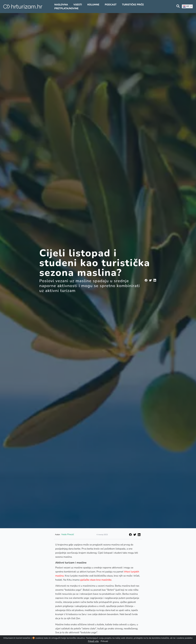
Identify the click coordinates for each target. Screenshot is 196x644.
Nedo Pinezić (68, 534)
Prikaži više (93, 641)
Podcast (111, 5)
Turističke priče (133, 5)
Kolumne (93, 5)
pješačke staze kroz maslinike (96, 580)
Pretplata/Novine (66, 8)
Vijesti (78, 5)
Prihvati (104, 641)
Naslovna (61, 5)
